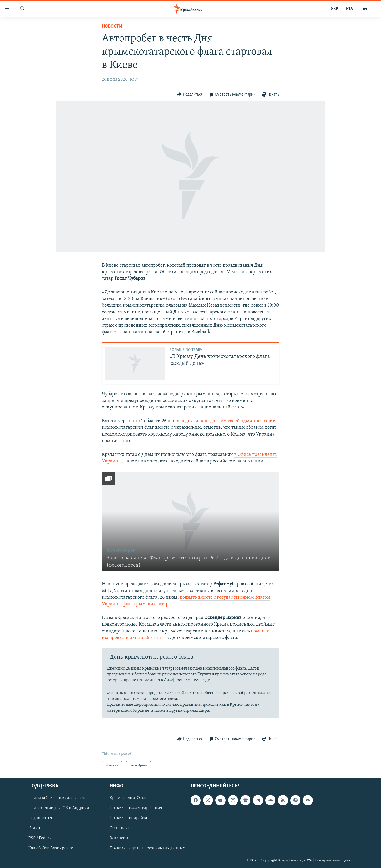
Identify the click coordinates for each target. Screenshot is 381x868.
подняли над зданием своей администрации (228, 421)
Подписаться (40, 818)
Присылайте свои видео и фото (57, 798)
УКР (335, 9)
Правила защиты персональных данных (147, 848)
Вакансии (119, 838)
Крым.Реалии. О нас (128, 798)
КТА (349, 9)
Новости (112, 26)
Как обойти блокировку (51, 848)
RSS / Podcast (41, 838)
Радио (34, 828)
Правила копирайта (128, 818)
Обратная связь (124, 828)
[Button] (190, 95)
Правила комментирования (136, 808)
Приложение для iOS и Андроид (59, 808)
